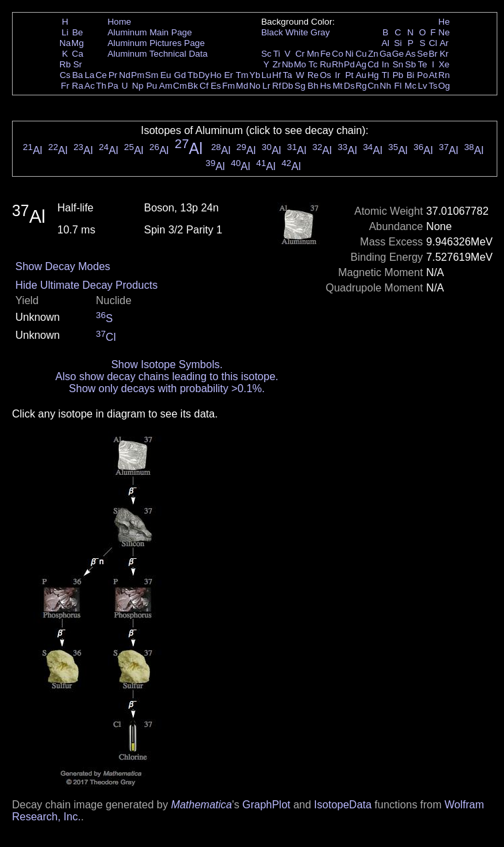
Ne (444, 32)
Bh (313, 86)
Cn (373, 86)
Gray (320, 32)
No (255, 86)
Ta (287, 75)
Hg (373, 75)
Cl (433, 43)
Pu (151, 86)
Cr (300, 54)
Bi (411, 75)
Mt (338, 86)
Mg (78, 43)
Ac (90, 86)
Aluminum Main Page (150, 32)
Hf (276, 75)
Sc (267, 54)
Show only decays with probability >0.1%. (167, 388)
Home (119, 22)
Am (166, 86)
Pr (113, 75)
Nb (288, 64)
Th (101, 86)
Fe (325, 54)
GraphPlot (266, 805)
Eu (165, 75)
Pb (398, 75)
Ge (398, 54)
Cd (373, 64)
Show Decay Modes (63, 266)
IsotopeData (343, 805)
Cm (180, 86)
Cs (65, 75)
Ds (349, 86)
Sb (411, 64)
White (297, 32)
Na (65, 43)
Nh (386, 86)
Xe (444, 64)
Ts (433, 86)
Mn (313, 54)
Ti (277, 54)
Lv (423, 86)
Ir (337, 75)
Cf (204, 86)
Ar (444, 43)
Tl (386, 75)
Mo (300, 64)
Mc (411, 86)
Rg (361, 86)
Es (216, 86)
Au (361, 75)
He (444, 22)
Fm (228, 86)
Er (228, 75)
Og (444, 86)
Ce (101, 75)
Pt (350, 75)
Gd (180, 75)
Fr (65, 86)
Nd (125, 75)
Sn (398, 64)
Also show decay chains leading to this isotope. (167, 376)
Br (433, 54)
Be (77, 32)
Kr (444, 54)
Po (423, 75)
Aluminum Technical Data (157, 54)
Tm (242, 75)
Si (398, 43)
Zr (277, 64)
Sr (78, 64)
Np (138, 86)
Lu (266, 75)
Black (272, 32)
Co (338, 54)
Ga (385, 54)
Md (242, 86)
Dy (204, 75)
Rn (444, 75)
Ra (78, 86)
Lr (267, 86)
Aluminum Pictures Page (156, 43)
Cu (361, 54)
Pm (138, 75)
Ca (78, 54)
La (90, 75)
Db (288, 86)
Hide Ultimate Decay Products (86, 285)
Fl (398, 86)
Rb (65, 64)
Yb (255, 75)
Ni (350, 54)
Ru (326, 64)
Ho (216, 75)
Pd (349, 64)
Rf (276, 86)
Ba (77, 75)
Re (313, 75)
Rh (338, 64)
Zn (373, 54)
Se (423, 54)
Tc (313, 64)
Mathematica (201, 805)
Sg (300, 86)
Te (423, 64)
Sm (152, 75)
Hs (325, 86)
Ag (361, 64)
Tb (193, 75)
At (433, 75)
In (386, 64)
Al (385, 43)
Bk (193, 86)
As (411, 54)
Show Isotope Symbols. (167, 364)
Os (326, 75)
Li (65, 32)
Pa (113, 86)
